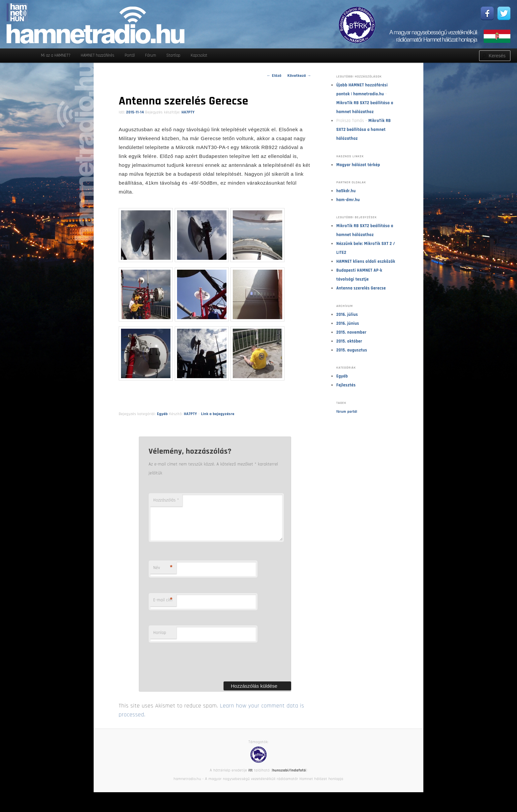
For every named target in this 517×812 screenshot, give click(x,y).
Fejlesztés (346, 385)
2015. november (351, 332)
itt (250, 778)
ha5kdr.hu (346, 191)
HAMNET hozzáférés (98, 55)
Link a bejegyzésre (218, 414)
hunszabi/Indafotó (289, 778)
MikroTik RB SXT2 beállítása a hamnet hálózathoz (364, 130)
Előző (274, 76)
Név (163, 576)
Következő (299, 76)
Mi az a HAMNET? (56, 55)
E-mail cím (163, 608)
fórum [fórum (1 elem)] (341, 412)
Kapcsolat (199, 55)
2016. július (347, 315)
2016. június (348, 323)
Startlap (173, 55)
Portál (130, 55)
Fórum (151, 55)
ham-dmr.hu (348, 200)
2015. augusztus (352, 350)
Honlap (160, 641)
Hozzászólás (166, 500)
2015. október (349, 341)
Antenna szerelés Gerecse (361, 288)
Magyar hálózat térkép (358, 165)
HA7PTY (188, 112)
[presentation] (199, 670)
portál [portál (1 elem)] (352, 412)
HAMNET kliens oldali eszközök (366, 261)
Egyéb (162, 414)
